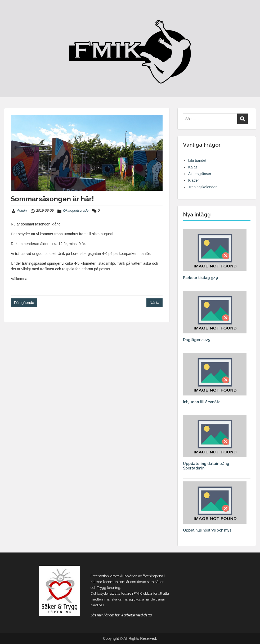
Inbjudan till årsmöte (202, 402)
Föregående (24, 303)
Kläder (194, 180)
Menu (10, 15)
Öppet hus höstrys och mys (207, 530)
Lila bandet (197, 160)
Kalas (193, 167)
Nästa (154, 303)
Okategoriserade (76, 210)
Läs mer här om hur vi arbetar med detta (121, 615)
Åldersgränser (200, 174)
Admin (22, 210)
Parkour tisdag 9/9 (200, 278)
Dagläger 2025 (196, 340)
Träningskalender (203, 187)
